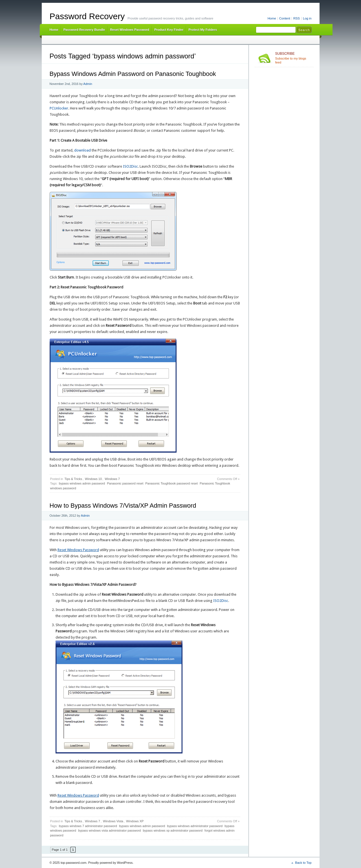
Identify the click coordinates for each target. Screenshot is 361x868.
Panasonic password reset (125, 483)
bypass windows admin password (82, 483)
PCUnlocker (59, 108)
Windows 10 (93, 479)
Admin (88, 84)
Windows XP (135, 821)
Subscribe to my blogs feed (293, 58)
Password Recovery (87, 16)
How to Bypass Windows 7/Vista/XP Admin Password (123, 506)
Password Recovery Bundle (84, 30)
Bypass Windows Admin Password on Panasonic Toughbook (133, 74)
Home (272, 18)
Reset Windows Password (130, 30)
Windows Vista (113, 821)
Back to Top (303, 863)
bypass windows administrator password (195, 826)
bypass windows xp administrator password (173, 830)
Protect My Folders (203, 30)
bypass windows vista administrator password (110, 830)
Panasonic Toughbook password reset (171, 483)
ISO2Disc (130, 166)
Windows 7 (112, 479)
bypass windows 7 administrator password (88, 826)
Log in (307, 18)
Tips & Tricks (73, 479)
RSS (297, 18)
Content (285, 18)
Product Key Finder (169, 30)
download (82, 150)
